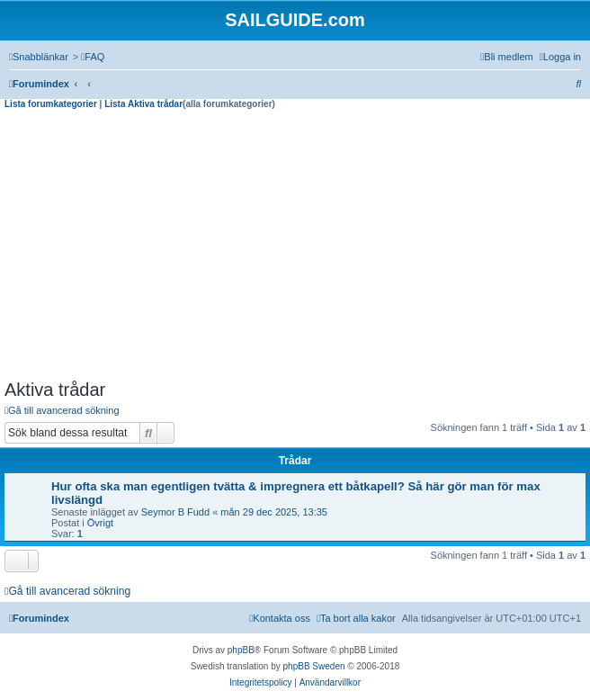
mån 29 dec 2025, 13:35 (274, 512)
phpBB (241, 650)
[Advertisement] (295, 245)
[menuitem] (93, 57)
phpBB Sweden (314, 666)
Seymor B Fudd (175, 512)
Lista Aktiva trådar (143, 104)
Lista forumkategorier (51, 104)
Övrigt (100, 523)
